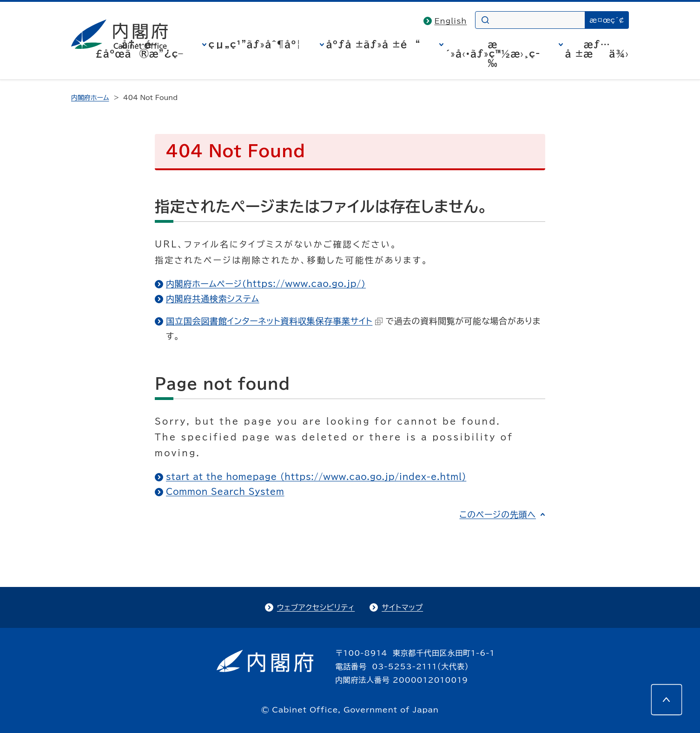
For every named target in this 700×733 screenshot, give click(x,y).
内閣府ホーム (90, 98)
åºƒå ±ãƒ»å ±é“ (373, 44)
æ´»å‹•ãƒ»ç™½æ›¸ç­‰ (493, 53)
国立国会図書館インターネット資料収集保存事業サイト (274, 321)
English (451, 21)
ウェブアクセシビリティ (316, 607)
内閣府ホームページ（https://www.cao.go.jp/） (266, 284)
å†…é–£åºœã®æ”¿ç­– (139, 49)
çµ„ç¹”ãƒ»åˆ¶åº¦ (255, 44)
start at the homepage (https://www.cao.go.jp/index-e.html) (316, 477)
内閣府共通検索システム (213, 299)
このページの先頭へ (498, 514)
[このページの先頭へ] (667, 700)
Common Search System (225, 492)
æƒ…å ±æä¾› (597, 49)
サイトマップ (402, 607)
